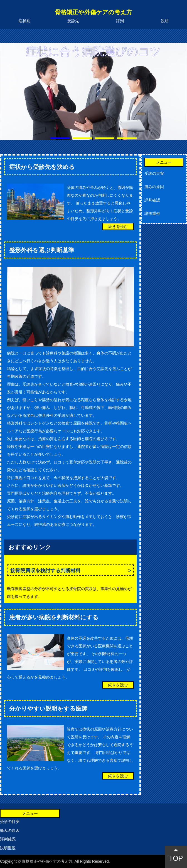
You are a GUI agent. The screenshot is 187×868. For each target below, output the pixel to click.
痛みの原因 (154, 187)
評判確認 (152, 200)
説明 (165, 21)
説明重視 (152, 213)
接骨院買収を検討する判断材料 (45, 571)
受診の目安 (154, 173)
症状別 (24, 21)
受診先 (73, 21)
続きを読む (118, 226)
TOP (176, 854)
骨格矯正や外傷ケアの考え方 (93, 12)
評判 (120, 21)
